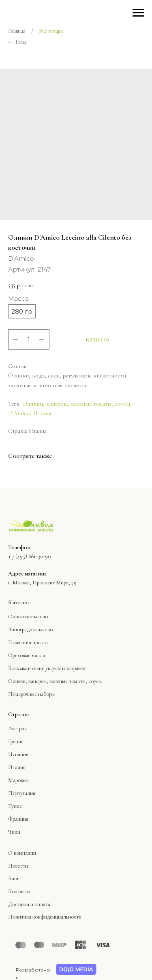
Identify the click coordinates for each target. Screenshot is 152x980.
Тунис (15, 806)
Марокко (18, 780)
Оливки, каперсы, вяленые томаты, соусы (76, 404)
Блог (14, 878)
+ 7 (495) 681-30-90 (29, 556)
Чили (14, 832)
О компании (22, 853)
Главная (17, 31)
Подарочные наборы (31, 694)
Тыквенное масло (28, 642)
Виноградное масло (30, 629)
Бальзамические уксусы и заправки (47, 668)
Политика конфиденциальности (45, 917)
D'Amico (19, 413)
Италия (42, 413)
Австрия (17, 728)
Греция (16, 741)
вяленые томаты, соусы (76, 681)
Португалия (22, 793)
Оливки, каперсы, (28, 681)
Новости (18, 866)
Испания (18, 754)
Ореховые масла (27, 655)
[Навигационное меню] (138, 13)
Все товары (51, 31)
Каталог (19, 602)
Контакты (19, 891)
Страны (19, 714)
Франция (18, 819)
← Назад (17, 42)
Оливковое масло (28, 616)
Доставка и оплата (29, 904)
